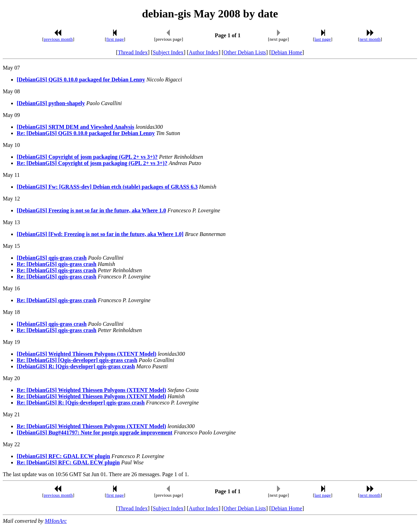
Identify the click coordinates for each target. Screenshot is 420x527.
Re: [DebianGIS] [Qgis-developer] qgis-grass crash (77, 360)
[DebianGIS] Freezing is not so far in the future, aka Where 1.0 (91, 210)
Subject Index (168, 52)
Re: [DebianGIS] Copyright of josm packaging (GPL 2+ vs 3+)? (92, 163)
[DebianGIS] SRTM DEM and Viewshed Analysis (76, 127)
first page (115, 39)
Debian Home (287, 52)
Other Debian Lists (245, 52)
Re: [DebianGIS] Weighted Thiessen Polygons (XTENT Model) (91, 390)
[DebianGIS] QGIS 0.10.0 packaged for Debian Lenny (81, 80)
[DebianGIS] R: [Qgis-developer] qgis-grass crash (76, 366)
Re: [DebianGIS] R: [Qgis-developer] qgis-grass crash (81, 403)
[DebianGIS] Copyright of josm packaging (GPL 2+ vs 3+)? (87, 157)
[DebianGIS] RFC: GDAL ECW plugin (63, 456)
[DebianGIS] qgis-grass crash (52, 258)
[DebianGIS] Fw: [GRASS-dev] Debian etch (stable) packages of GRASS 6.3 (107, 187)
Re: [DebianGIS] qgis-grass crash (57, 264)
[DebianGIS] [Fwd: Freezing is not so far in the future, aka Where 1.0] (100, 234)
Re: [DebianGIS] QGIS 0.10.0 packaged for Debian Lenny (86, 133)
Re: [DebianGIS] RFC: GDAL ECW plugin (68, 462)
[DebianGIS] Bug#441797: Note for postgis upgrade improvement (94, 432)
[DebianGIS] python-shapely (51, 103)
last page (323, 39)
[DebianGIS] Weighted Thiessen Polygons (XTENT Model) (86, 354)
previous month (58, 39)
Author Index (204, 52)
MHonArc (56, 521)
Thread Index (133, 52)
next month (370, 39)
